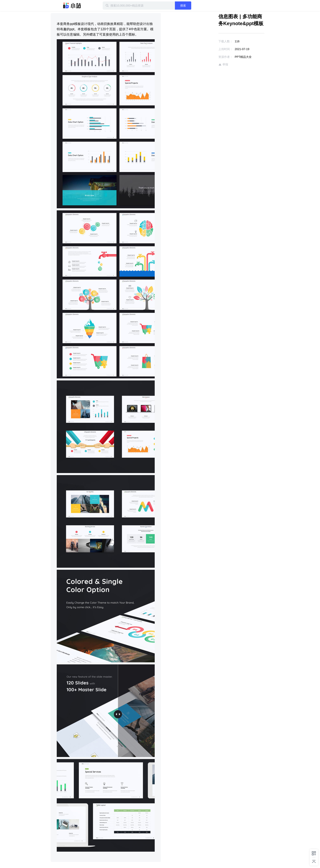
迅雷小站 (72, 6)
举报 (223, 64)
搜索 (183, 6)
